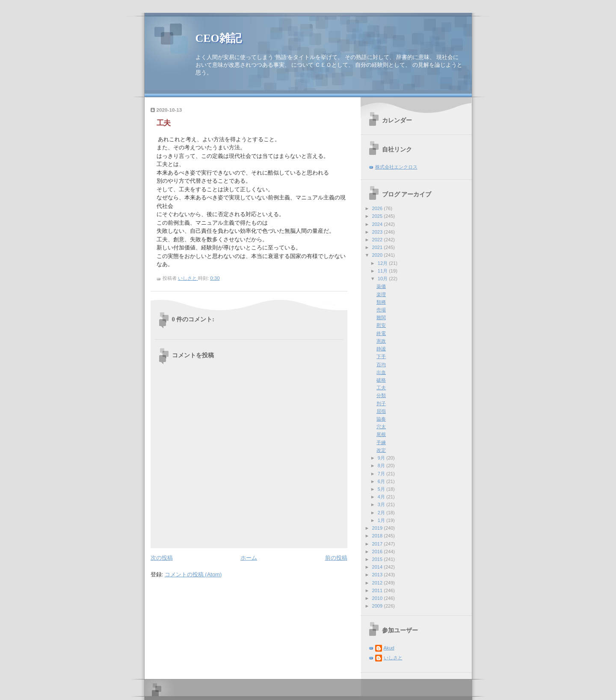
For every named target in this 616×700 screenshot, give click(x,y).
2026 (378, 208)
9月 (382, 458)
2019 (378, 528)
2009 (378, 606)
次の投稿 (162, 558)
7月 (382, 474)
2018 (378, 536)
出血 (381, 372)
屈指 (381, 411)
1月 (382, 520)
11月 (383, 271)
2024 (378, 224)
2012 (378, 583)
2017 (378, 544)
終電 (381, 333)
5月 (382, 489)
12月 (383, 263)
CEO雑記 (219, 38)
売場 (381, 310)
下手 (381, 356)
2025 (378, 216)
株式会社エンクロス (396, 167)
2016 (378, 552)
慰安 (381, 325)
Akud (389, 648)
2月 (382, 513)
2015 (378, 559)
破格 (381, 380)
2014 (378, 567)
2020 (378, 255)
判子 (381, 403)
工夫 (381, 388)
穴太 (381, 427)
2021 (378, 247)
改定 (381, 450)
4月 (382, 497)
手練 (381, 442)
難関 (381, 317)
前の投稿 (336, 558)
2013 (378, 575)
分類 (381, 395)
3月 (382, 504)
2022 (378, 240)
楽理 (381, 294)
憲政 (381, 341)
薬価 (381, 286)
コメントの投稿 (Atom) (193, 574)
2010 (378, 598)
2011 (378, 590)
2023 (378, 232)
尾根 (381, 434)
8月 (382, 466)
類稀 (381, 302)
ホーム (249, 558)
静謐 (381, 349)
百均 (381, 365)
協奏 (381, 419)
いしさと (393, 658)
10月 (383, 279)
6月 (382, 481)
